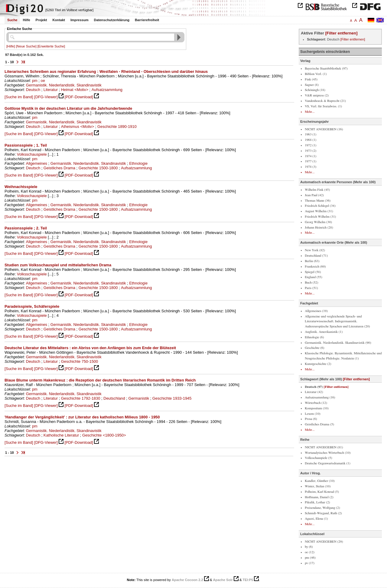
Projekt (41, 20)
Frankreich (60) (315, 266)
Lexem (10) (313, 414)
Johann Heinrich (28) (319, 227)
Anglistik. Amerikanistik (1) (324, 332)
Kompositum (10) (317, 408)
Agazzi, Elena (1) (316, 519)
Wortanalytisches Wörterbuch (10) (328, 453)
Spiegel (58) (313, 272)
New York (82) (315, 250)
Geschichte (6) (314, 348)
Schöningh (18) (315, 90)
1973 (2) (311, 151)
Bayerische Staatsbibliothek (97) (326, 68)
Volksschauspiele (32, 154)
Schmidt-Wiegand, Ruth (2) (323, 513)
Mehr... (310, 112)
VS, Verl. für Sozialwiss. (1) (323, 106)
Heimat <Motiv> (75, 90)
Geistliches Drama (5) (319, 424)
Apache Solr (223, 580)
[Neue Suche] (26, 46)
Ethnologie (138, 163)
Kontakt (59, 20)
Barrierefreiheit (147, 20)
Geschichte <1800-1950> (104, 435)
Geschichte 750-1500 (80, 361)
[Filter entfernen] (341, 33)
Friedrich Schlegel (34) (320, 206)
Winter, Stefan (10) (318, 486)
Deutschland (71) (316, 256)
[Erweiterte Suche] (51, 46)
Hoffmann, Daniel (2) (319, 497)
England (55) (314, 277)
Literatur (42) (314, 392)
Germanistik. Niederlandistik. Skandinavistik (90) (338, 343)
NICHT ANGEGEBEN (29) (324, 542)
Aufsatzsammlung (107, 90)
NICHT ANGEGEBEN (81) (324, 447)
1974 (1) (311, 156)
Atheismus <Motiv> (78, 127)
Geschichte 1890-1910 (117, 127)
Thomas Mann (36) (318, 201)
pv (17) (310, 563)
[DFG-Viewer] (46, 97)
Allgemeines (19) (316, 311)
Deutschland (114, 398)
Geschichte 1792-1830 (81, 398)
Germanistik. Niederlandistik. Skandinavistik (64, 85)
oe (43, 81)
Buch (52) (311, 283)
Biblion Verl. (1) (316, 74)
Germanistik (139, 398)
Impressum (80, 20)
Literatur (51, 90)
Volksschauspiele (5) (318, 458)
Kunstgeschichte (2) (318, 364)
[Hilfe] (11, 46)
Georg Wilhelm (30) (318, 222)
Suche (12, 20)
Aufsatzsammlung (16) (320, 397)
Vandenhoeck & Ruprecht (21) (325, 101)
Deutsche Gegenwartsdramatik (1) (327, 463)
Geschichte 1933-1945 (172, 398)
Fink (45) (311, 79)
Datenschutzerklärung (112, 20)
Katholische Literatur (61, 435)
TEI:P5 (248, 580)
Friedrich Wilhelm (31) (320, 217)
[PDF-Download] (79, 97)
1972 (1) (311, 145)
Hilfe (26, 20)
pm (35, 81)
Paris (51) (311, 288)
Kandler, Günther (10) (320, 481)
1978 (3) (311, 167)
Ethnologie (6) (314, 337)
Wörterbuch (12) (316, 403)
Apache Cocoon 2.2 (187, 580)
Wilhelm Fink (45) (317, 190)
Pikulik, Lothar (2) (317, 502)
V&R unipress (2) (317, 95)
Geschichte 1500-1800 (98, 168)
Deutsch (33, 90)
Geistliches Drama (59, 168)
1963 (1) (311, 134)
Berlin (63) (312, 261)
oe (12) (310, 552)
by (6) (309, 547)
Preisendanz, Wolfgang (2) (322, 508)
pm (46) (310, 558)
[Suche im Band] (19, 97)
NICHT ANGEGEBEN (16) (324, 129)
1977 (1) (311, 161)
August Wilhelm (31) (319, 211)
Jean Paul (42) (314, 195)
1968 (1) (311, 140)
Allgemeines (37, 163)
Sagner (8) (312, 85)
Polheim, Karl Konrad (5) (322, 492)
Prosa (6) (311, 419)
